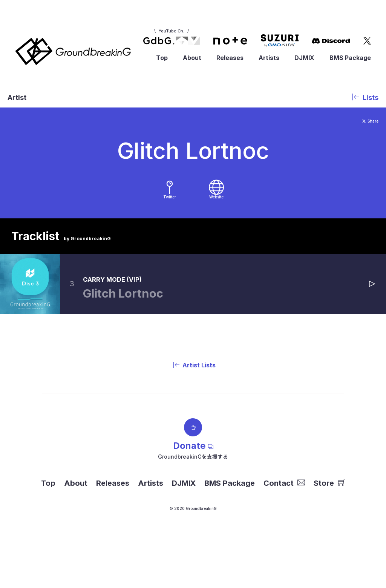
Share (366, 121)
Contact (284, 500)
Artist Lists (193, 382)
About (192, 58)
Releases (230, 58)
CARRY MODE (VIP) (141, 294)
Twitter (169, 209)
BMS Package (350, 58)
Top (162, 58)
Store (329, 500)
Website (216, 209)
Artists (269, 58)
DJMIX (304, 58)
